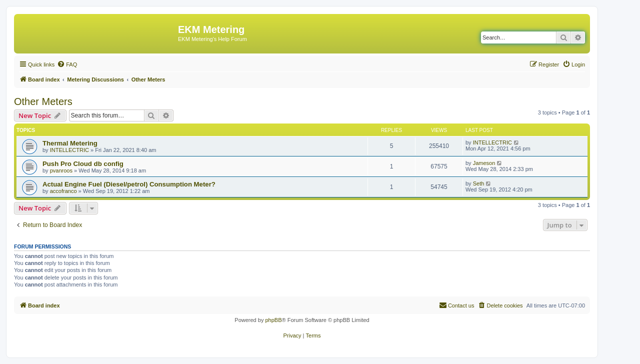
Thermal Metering (70, 143)
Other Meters (43, 101)
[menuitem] (67, 64)
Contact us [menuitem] (457, 305)
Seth (479, 183)
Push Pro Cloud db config (83, 164)
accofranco (63, 191)
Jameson (484, 163)
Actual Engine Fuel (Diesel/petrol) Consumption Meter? (129, 184)
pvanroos (61, 170)
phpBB (273, 320)
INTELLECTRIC (69, 150)
